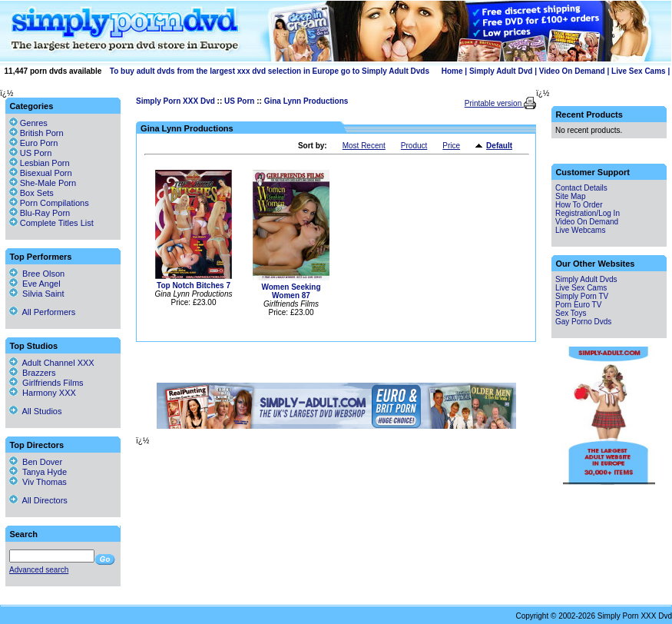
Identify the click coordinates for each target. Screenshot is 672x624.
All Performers (42, 312)
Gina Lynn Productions (306, 101)
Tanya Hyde (38, 472)
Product (414, 146)
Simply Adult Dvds (586, 279)
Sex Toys (571, 313)
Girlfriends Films (46, 383)
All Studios (35, 411)
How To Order (579, 205)
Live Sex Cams (639, 71)
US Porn (239, 101)
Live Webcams (580, 230)
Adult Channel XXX (52, 363)
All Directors (38, 500)
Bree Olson (37, 274)
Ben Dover (36, 462)
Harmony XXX (43, 393)
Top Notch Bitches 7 (194, 285)
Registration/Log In (588, 213)
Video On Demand (572, 71)
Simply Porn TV (582, 296)
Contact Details (581, 188)
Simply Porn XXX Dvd (175, 101)
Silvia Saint (37, 294)
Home (452, 71)
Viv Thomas (38, 482)
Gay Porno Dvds (583, 322)
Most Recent (364, 146)
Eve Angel (35, 284)
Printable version (494, 103)
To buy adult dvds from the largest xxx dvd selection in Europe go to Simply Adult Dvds (270, 71)
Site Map (570, 196)
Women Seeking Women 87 (291, 291)
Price (451, 146)
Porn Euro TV (578, 305)
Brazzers (33, 373)
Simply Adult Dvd (501, 71)
